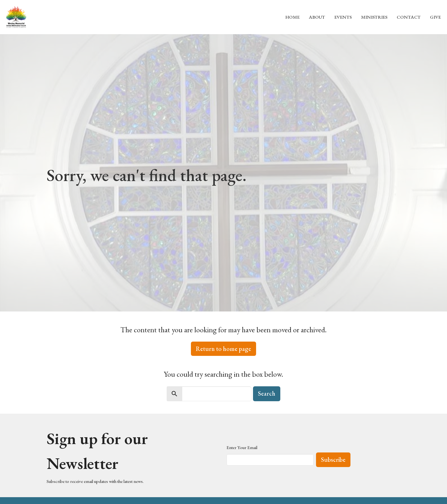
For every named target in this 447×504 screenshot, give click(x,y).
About (317, 17)
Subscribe (333, 460)
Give (435, 17)
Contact (409, 17)
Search (267, 393)
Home (292, 17)
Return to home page (223, 349)
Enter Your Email (242, 447)
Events (343, 17)
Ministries (374, 17)
